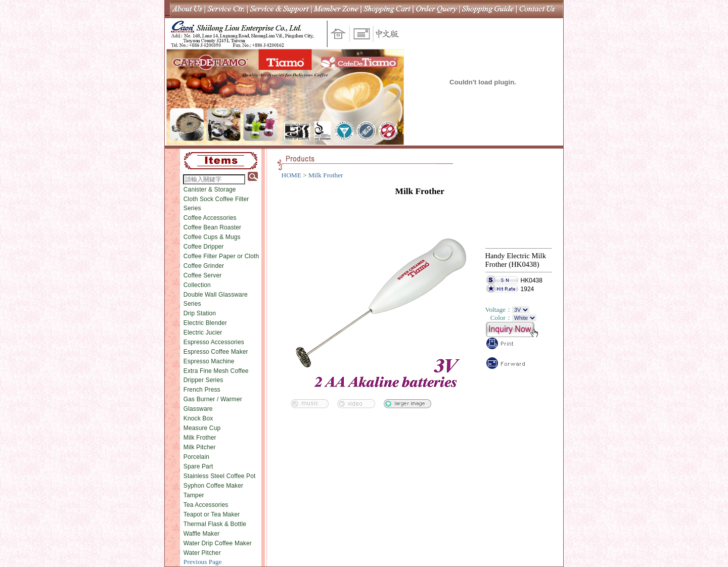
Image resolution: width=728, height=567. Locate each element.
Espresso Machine (209, 361)
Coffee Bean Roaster (212, 227)
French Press (202, 390)
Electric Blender (205, 323)
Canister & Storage (210, 190)
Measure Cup (202, 428)
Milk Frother (200, 438)
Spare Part (198, 466)
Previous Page (203, 562)
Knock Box (198, 418)
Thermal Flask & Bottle (215, 524)
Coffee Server (203, 275)
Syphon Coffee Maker (213, 486)
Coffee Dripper (204, 247)
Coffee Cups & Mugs (212, 237)
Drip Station (200, 313)
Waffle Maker (202, 534)
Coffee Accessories (210, 218)
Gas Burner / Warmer (213, 399)
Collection (197, 285)
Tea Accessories (206, 505)
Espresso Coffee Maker (216, 352)
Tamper (194, 495)
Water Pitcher (202, 553)
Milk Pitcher (200, 447)
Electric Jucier (203, 333)
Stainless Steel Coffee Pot (220, 476)
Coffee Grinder (204, 266)
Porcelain (196, 457)
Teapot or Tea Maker (212, 514)
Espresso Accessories (214, 342)
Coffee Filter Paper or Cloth (221, 256)
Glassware (198, 409)
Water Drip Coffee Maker (218, 543)
